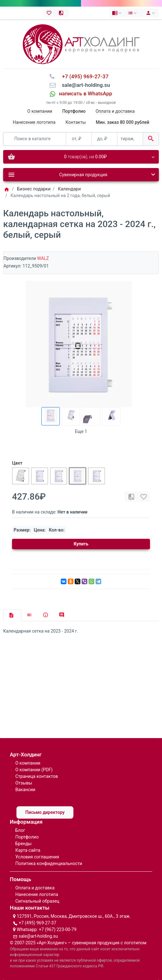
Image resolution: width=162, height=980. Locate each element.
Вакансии (25, 790)
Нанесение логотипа (34, 122)
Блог (20, 830)
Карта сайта (28, 850)
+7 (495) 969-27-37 (37, 923)
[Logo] (81, 44)
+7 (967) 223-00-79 (58, 929)
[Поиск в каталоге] (35, 139)
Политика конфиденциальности (49, 863)
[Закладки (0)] (50, 13)
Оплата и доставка (115, 111)
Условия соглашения (37, 857)
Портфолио (27, 837)
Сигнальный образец (37, 901)
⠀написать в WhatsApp (84, 93)
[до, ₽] (104, 139)
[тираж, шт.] (130, 139)
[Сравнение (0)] (62, 13)
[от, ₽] (79, 139)
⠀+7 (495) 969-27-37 (83, 76)
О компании (40, 111)
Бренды (23, 844)
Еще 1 (81, 431)
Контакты (76, 122)
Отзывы (24, 783)
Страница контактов (37, 776)
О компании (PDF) (34, 770)
